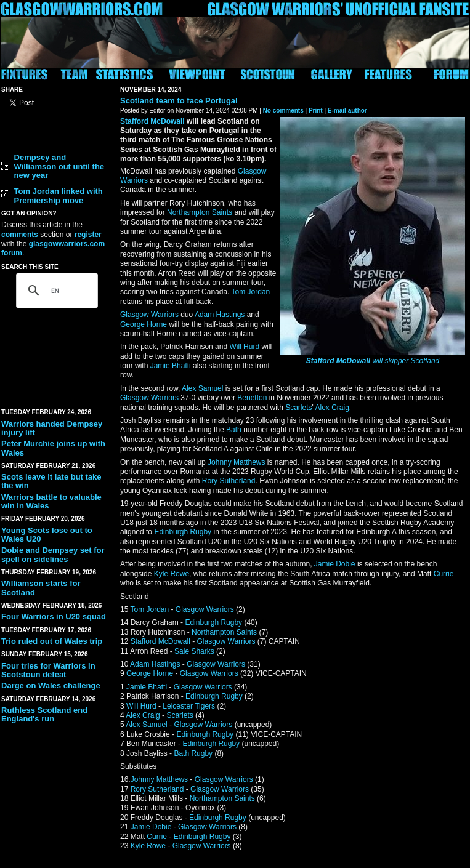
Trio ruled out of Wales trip (52, 641)
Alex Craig (332, 408)
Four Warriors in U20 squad (54, 617)
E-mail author (347, 111)
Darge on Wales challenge (51, 685)
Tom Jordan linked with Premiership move (59, 195)
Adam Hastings (220, 315)
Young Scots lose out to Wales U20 (47, 535)
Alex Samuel (202, 388)
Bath (234, 430)
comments (20, 235)
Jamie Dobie (335, 564)
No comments (283, 111)
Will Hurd (244, 347)
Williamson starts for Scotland (41, 588)
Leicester (178, 706)
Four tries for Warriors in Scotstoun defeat (48, 670)
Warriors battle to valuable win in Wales (51, 501)
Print (316, 111)
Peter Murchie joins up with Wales (53, 448)
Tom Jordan (251, 292)
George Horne (144, 324)
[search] (55, 291)
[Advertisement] (57, 355)
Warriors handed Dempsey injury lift (52, 428)
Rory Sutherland (229, 481)
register (88, 235)
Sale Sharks (194, 651)
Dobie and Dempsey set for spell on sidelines (53, 554)
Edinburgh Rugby (183, 532)
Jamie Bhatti (171, 366)
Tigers (205, 706)
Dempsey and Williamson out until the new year (59, 166)
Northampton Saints (200, 212)
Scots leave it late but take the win (51, 481)
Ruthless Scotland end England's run (44, 714)
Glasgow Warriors (149, 315)
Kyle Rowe (172, 574)
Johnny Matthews (236, 462)
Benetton (252, 398)
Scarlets (298, 408)
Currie (444, 574)
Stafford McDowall (338, 361)
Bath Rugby (193, 753)
